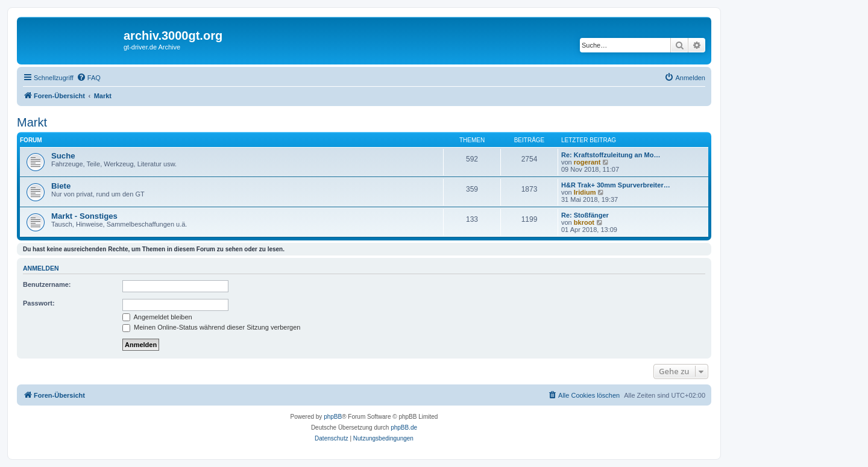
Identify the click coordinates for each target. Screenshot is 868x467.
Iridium (585, 192)
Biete (61, 186)
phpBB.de (404, 428)
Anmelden (41, 268)
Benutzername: (47, 284)
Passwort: (39, 303)
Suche (63, 156)
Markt (32, 122)
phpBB (333, 417)
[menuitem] (89, 78)
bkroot (584, 222)
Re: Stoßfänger (585, 215)
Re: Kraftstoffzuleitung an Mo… (611, 155)
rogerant (587, 162)
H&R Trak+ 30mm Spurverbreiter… (616, 185)
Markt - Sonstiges (84, 216)
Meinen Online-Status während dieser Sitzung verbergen (211, 327)
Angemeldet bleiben (157, 317)
